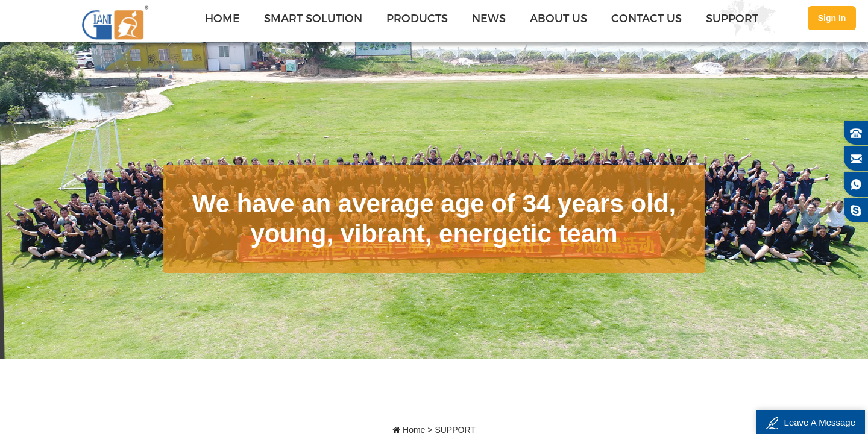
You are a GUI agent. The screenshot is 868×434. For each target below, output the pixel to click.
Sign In (832, 18)
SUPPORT (732, 18)
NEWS (489, 18)
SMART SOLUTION (313, 18)
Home (222, 18)
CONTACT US (646, 18)
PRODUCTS (417, 18)
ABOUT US (558, 18)
